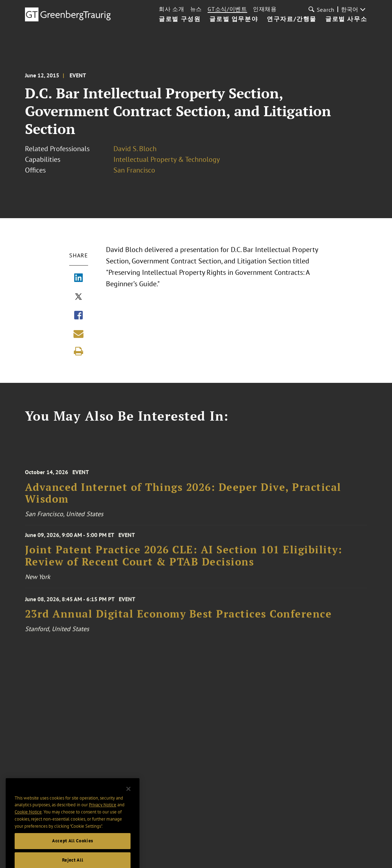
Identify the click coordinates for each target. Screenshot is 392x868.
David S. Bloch (135, 149)
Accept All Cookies (73, 852)
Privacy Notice (103, 816)
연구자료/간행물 (292, 19)
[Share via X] (78, 297)
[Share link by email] (78, 334)
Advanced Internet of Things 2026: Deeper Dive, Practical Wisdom (183, 498)
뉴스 (196, 9)
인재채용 (265, 9)
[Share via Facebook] (78, 316)
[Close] (128, 800)
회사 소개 (172, 9)
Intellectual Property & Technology (167, 159)
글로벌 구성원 (180, 19)
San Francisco (134, 170)
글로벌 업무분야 (234, 19)
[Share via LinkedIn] (78, 278)
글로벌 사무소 (346, 19)
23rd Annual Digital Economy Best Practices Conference (179, 618)
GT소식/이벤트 (227, 9)
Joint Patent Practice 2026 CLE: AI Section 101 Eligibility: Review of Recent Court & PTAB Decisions (184, 559)
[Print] (78, 351)
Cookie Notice (28, 823)
